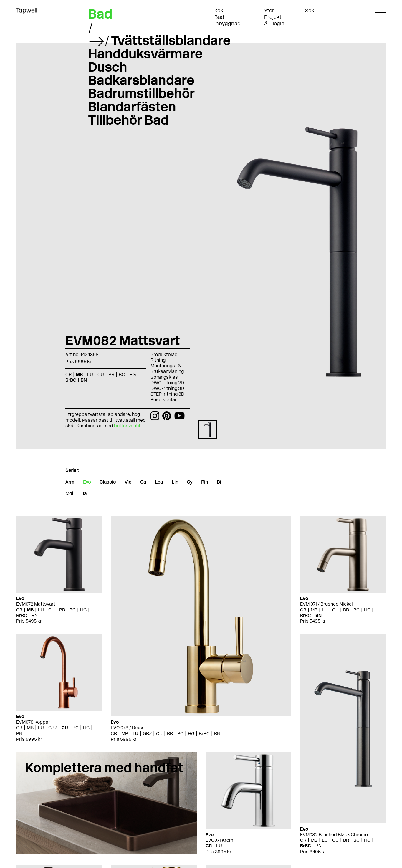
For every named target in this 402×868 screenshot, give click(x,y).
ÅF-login (274, 24)
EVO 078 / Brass (128, 728)
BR (111, 375)
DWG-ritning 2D (167, 383)
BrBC (71, 380)
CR (68, 375)
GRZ (147, 734)
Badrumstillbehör (141, 93)
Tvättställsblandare (171, 40)
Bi (219, 482)
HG (133, 375)
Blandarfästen (132, 107)
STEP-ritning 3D (167, 394)
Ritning (158, 360)
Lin (175, 482)
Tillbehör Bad (128, 120)
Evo (87, 482)
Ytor (269, 11)
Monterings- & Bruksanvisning (167, 368)
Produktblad (164, 354)
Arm (70, 482)
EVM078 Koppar (33, 722)
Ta (84, 493)
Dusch (108, 67)
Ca (143, 482)
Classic (108, 482)
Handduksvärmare (145, 54)
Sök (310, 11)
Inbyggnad (228, 24)
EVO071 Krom (219, 840)
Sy (190, 482)
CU (101, 375)
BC (122, 375)
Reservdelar (164, 400)
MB (79, 375)
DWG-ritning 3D (167, 388)
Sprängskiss (164, 377)
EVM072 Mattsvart (36, 604)
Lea (159, 482)
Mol (69, 493)
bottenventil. (128, 426)
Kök (219, 11)
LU (90, 375)
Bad (219, 17)
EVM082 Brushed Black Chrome (334, 835)
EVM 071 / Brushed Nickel (326, 604)
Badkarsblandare (141, 80)
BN (84, 380)
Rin (205, 482)
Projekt (273, 17)
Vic (128, 482)
